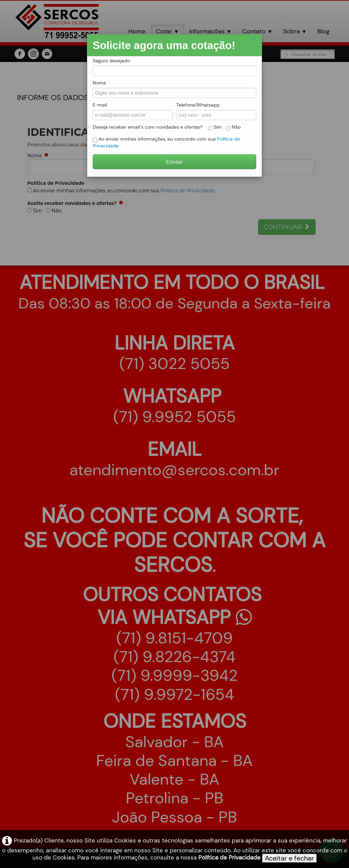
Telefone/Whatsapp (198, 105)
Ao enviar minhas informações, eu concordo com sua (166, 142)
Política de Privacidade (229, 857)
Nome (99, 83)
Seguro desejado (111, 61)
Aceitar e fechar (289, 858)
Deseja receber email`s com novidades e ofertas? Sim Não (167, 127)
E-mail (100, 105)
